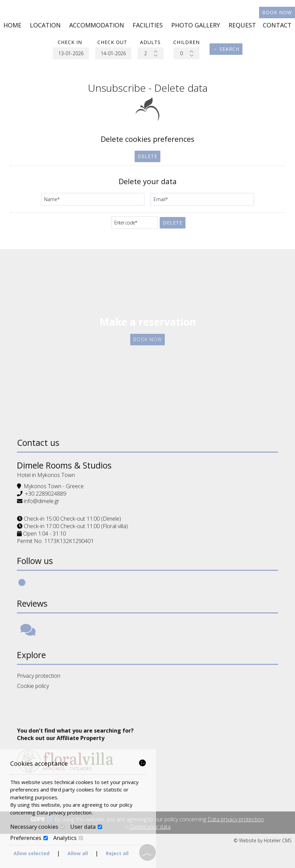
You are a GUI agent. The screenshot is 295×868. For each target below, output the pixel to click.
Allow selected (32, 853)
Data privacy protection (236, 819)
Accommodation (97, 25)
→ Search (226, 49)
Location (45, 25)
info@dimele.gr (42, 501)
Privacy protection (39, 676)
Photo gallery (196, 25)
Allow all (78, 853)
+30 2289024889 (46, 494)
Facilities (148, 25)
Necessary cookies (37, 827)
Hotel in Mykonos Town (46, 475)
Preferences (29, 838)
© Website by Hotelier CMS (263, 840)
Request (242, 25)
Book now (277, 12)
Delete (147, 156)
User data (86, 827)
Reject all (117, 853)
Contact (277, 25)
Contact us (38, 442)
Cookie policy (33, 686)
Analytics (68, 838)
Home (12, 25)
